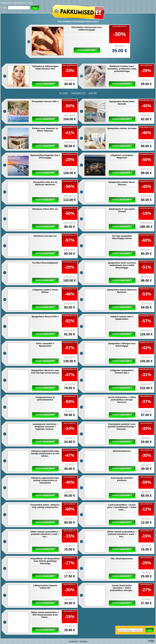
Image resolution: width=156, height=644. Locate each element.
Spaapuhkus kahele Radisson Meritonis (122, 291)
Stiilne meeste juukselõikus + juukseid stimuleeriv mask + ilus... (45, 534)
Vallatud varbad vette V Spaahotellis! (122, 318)
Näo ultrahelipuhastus (122, 559)
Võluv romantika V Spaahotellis (45, 345)
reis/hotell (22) (78, 93)
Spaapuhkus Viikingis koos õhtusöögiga (122, 345)
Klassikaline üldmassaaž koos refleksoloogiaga (87, 29)
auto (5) (93, 93)
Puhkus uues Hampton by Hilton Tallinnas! (45, 130)
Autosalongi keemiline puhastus (122, 479)
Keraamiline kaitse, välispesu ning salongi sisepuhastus (45, 506)
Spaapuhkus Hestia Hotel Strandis (122, 103)
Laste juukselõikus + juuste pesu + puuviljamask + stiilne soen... (122, 507)
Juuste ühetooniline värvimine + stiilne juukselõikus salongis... (122, 588)
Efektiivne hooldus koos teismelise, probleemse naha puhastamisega (122, 69)
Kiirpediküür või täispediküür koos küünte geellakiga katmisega (45, 561)
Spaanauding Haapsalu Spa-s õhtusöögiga (45, 156)
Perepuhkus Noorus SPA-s (45, 101)
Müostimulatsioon (122, 451)
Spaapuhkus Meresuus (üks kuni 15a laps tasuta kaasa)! (45, 372)
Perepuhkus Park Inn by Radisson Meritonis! (45, 183)
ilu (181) (64, 93)
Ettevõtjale (83, 641)
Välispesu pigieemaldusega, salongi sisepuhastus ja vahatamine (45, 480)
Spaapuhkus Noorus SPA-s (45, 317)
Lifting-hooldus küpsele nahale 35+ (45, 587)
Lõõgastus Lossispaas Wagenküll (122, 156)
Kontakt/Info (73, 641)
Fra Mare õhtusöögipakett (45, 263)
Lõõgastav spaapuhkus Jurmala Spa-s (122, 372)
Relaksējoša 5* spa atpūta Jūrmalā (122, 210)
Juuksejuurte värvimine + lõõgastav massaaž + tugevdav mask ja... (45, 427)
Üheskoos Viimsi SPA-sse (45, 209)
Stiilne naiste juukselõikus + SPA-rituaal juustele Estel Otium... (45, 615)
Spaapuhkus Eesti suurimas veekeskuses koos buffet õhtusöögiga (122, 265)
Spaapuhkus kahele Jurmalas (122, 128)
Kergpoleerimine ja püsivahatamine (45, 398)
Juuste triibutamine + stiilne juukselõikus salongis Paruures (122, 400)
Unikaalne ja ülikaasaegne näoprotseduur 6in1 (45, 67)
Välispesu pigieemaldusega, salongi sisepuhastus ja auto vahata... (45, 453)
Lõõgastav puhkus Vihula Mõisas (45, 291)
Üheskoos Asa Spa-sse (45, 236)
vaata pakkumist (87, 50)
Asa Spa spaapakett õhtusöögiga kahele (122, 237)
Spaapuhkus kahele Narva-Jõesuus (122, 183)
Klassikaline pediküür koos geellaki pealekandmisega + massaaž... (122, 427)
